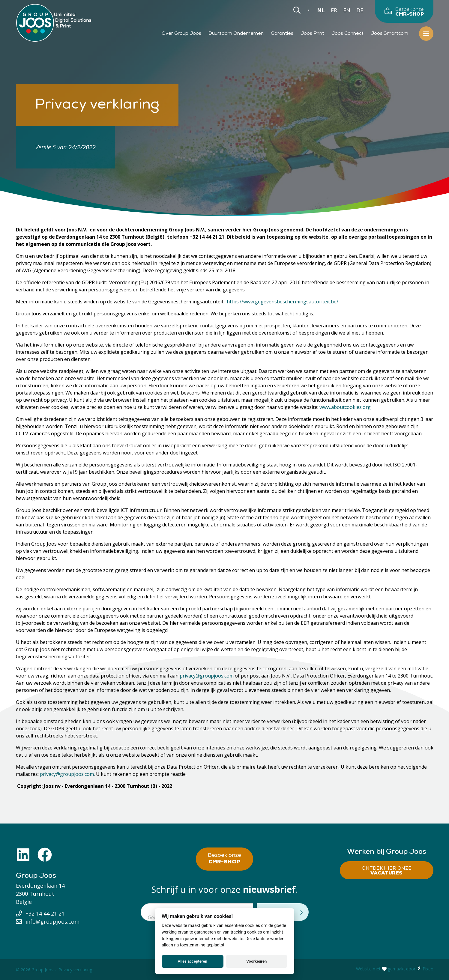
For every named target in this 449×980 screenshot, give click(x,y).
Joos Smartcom (389, 34)
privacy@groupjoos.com (207, 676)
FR (334, 10)
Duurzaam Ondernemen (236, 34)
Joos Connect (347, 34)
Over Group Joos (181, 34)
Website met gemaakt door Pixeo (395, 969)
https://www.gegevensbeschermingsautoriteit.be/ (283, 302)
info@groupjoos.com (52, 922)
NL (321, 10)
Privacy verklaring (75, 970)
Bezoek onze (224, 859)
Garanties (282, 34)
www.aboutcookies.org (345, 407)
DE (360, 10)
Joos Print (312, 34)
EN (347, 10)
